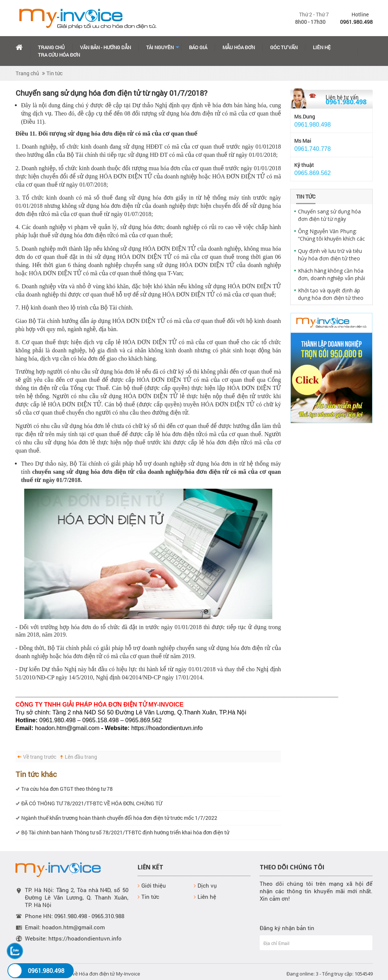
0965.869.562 (312, 173)
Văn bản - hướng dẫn (105, 47)
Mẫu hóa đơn (239, 47)
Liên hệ (322, 47)
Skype (356, 123)
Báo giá (198, 47)
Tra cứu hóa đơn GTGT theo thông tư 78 (67, 789)
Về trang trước (40, 757)
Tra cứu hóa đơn (59, 55)
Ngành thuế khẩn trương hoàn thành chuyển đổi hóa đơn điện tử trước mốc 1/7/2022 (119, 818)
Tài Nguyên (160, 47)
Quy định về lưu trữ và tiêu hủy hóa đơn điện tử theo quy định (330, 255)
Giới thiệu (152, 885)
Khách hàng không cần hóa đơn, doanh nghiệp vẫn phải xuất (331, 275)
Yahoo (356, 115)
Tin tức (54, 73)
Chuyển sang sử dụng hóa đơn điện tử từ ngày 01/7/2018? (329, 215)
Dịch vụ (205, 885)
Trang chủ (51, 47)
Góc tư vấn (284, 47)
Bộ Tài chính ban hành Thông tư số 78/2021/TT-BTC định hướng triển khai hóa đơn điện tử (125, 832)
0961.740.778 (312, 149)
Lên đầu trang (81, 757)
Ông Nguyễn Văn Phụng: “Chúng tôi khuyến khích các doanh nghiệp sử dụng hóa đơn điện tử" (331, 235)
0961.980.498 (346, 102)
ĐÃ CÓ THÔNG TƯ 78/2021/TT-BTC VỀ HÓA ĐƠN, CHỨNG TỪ (92, 803)
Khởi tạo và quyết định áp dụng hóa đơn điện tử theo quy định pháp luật (331, 294)
